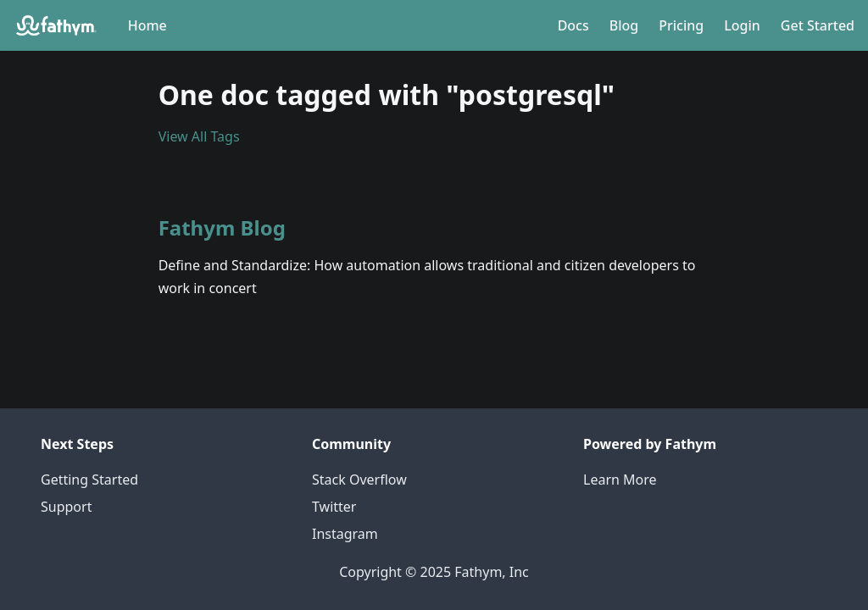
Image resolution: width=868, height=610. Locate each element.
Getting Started (89, 480)
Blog (624, 25)
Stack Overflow (359, 480)
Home (147, 25)
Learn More (620, 480)
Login (742, 25)
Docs (573, 25)
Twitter (334, 507)
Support (66, 507)
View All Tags (199, 136)
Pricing (681, 25)
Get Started (818, 25)
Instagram (345, 534)
